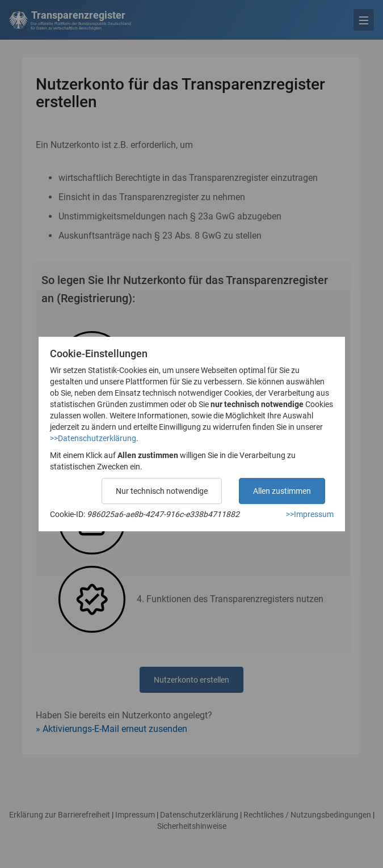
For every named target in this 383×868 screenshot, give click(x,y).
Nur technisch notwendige (162, 491)
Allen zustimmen (282, 491)
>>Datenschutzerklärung (93, 438)
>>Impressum (310, 514)
